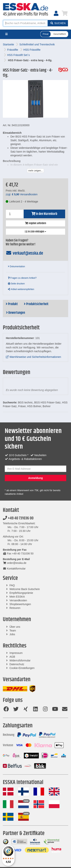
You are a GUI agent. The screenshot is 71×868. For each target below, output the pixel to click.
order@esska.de (15, 563)
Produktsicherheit (36, 304)
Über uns (15, 627)
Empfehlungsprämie (21, 593)
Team (13, 631)
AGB (12, 657)
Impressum (16, 653)
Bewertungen (16, 313)
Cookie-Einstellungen (22, 668)
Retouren (15, 608)
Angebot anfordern (35, 223)
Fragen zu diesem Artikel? (22, 278)
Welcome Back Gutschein (25, 589)
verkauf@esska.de (24, 253)
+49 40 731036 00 (18, 518)
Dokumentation (16, 266)
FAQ (12, 585)
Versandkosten (18, 600)
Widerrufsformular (20, 660)
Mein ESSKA (17, 597)
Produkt (12, 304)
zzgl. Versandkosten (22, 194)
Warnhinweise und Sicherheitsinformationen (35, 357)
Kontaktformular (14, 569)
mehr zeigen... (35, 171)
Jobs (12, 634)
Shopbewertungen (20, 604)
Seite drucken (16, 284)
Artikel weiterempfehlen (21, 289)
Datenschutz (17, 664)
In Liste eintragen (35, 232)
